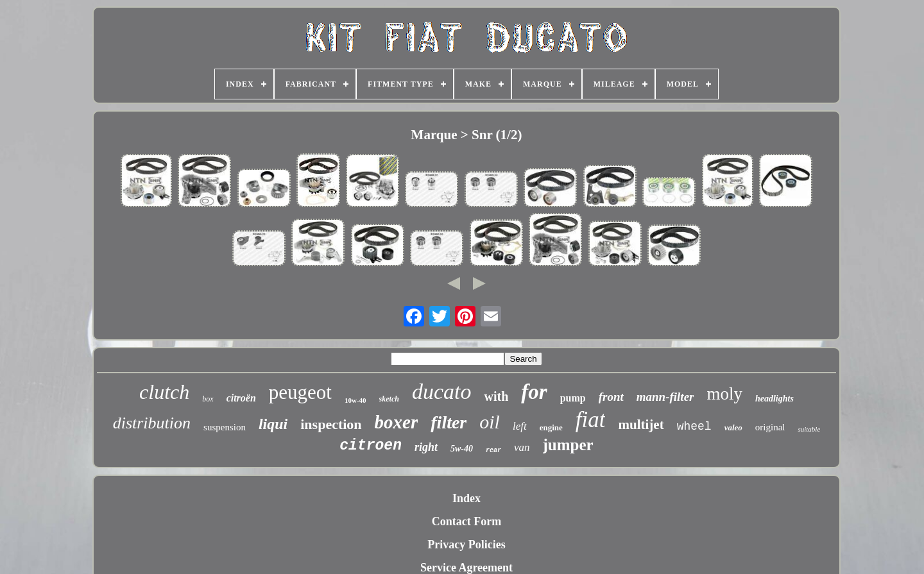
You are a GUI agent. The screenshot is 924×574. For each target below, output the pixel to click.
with (496, 396)
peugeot (300, 392)
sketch (389, 399)
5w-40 (462, 449)
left (520, 426)
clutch (164, 392)
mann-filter (665, 397)
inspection (331, 424)
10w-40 (355, 400)
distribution (152, 423)
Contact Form (466, 521)
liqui (273, 424)
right (426, 447)
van (522, 447)
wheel (694, 426)
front (611, 397)
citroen (371, 446)
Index (466, 498)
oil (490, 422)
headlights (774, 399)
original (770, 427)
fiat (591, 420)
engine (551, 427)
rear (493, 451)
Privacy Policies (466, 544)
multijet (641, 425)
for (534, 392)
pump (573, 398)
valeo (733, 427)
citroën (241, 398)
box (208, 399)
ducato (442, 392)
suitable (809, 429)
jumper (568, 445)
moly (724, 394)
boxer (397, 422)
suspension (225, 427)
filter (449, 422)
